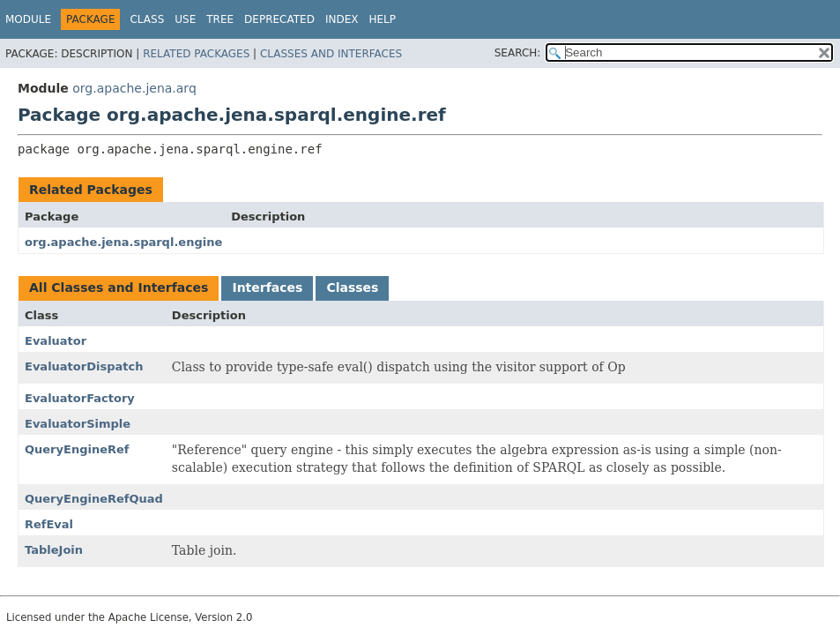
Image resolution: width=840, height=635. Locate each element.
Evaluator (56, 341)
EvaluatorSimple (78, 424)
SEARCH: (518, 53)
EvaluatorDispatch (84, 366)
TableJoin (54, 550)
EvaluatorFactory (80, 398)
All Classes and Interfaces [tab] (119, 288)
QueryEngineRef (77, 449)
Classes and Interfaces (331, 54)
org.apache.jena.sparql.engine (123, 242)
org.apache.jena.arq (134, 88)
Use (185, 19)
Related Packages (196, 54)
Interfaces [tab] (267, 288)
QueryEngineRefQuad (94, 499)
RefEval (49, 524)
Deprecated (279, 19)
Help (382, 19)
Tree (220, 19)
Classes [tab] (352, 288)
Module (28, 19)
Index (342, 19)
